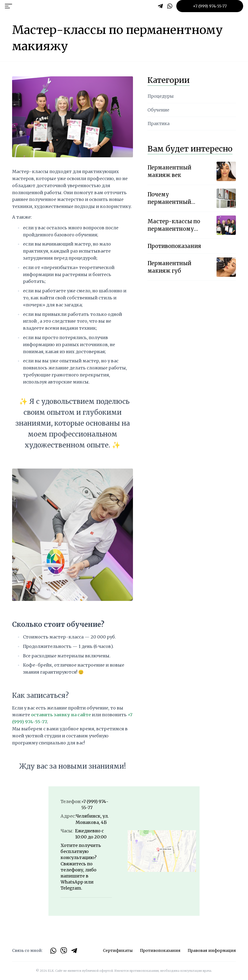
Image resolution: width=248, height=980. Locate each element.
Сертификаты (118, 950)
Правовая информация (212, 950)
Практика (159, 123)
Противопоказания (160, 950)
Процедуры (161, 96)
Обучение (158, 110)
